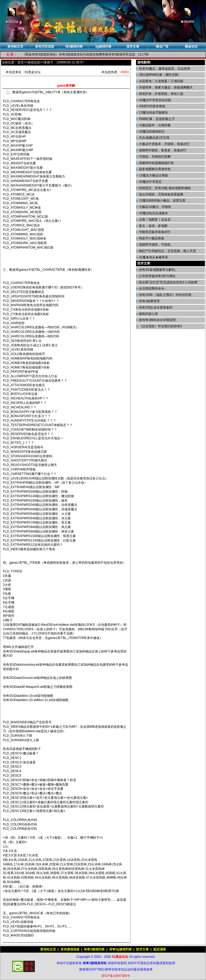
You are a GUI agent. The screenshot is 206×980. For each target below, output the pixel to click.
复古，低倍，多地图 (153, 226)
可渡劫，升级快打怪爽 (154, 157)
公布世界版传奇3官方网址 (157, 276)
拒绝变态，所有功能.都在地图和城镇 (164, 188)
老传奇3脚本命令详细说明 (157, 320)
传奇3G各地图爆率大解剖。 (158, 270)
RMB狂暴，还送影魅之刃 (156, 119)
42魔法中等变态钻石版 (155, 100)
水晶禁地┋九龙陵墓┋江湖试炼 (161, 81)
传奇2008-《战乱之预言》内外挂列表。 (166, 295)
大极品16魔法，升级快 (155, 207)
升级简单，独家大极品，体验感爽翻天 (165, 87)
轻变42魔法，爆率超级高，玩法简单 (164, 69)
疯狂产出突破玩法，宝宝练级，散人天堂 (167, 251)
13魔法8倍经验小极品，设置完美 (162, 200)
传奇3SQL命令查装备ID (155, 307)
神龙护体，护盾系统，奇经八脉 (161, 94)
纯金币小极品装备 (151, 238)
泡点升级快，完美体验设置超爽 (161, 194)
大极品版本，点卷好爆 (154, 125)
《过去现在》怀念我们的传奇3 (160, 326)
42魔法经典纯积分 (151, 132)
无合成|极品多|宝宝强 (154, 138)
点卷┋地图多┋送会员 (154, 220)
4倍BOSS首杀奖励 (152, 106)
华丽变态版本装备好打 (154, 232)
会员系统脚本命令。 (153, 288)
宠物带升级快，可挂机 (154, 245)
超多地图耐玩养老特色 (154, 169)
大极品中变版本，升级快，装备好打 (164, 144)
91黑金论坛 (33, 72)
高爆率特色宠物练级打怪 (156, 163)
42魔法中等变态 (150, 182)
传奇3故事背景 (149, 301)
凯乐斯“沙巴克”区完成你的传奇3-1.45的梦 (168, 282)
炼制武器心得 (148, 314)
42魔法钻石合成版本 (153, 213)
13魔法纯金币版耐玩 (153, 113)
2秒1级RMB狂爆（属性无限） (160, 75)
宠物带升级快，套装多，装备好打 (162, 150)
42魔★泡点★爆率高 (153, 257)
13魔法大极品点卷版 (153, 175)
